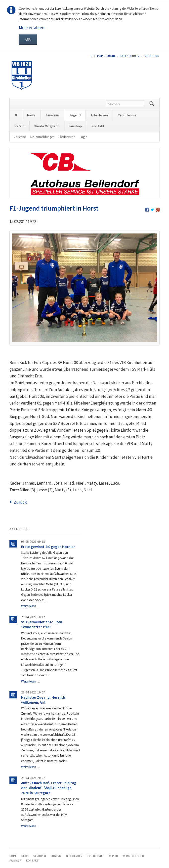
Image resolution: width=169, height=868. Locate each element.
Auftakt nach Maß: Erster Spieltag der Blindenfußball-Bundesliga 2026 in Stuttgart (49, 788)
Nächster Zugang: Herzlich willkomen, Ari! (43, 700)
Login (83, 137)
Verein (20, 126)
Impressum (152, 56)
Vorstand (20, 137)
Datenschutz (130, 56)
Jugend (75, 115)
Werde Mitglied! (46, 126)
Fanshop (75, 126)
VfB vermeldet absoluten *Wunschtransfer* (42, 624)
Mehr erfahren (32, 28)
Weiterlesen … (31, 606)
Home (16, 115)
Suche (111, 56)
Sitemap (97, 56)
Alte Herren (99, 115)
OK (28, 39)
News (31, 115)
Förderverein (67, 137)
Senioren (52, 115)
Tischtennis (127, 115)
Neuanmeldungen (42, 137)
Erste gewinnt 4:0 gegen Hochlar (48, 547)
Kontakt (98, 126)
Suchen (152, 104)
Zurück (20, 502)
